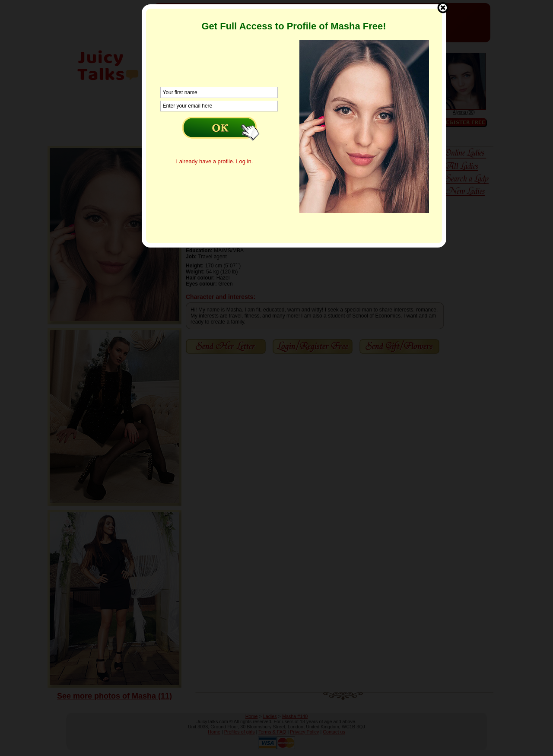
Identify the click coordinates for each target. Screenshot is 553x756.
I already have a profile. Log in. (215, 161)
